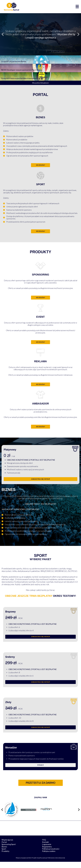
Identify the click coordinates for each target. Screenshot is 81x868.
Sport (4, 855)
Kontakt (45, 848)
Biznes (4, 853)
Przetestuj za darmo (41, 783)
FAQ (44, 846)
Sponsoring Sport (9, 850)
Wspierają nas (7, 846)
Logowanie (47, 850)
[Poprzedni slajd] (3, 34)
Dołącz (40, 765)
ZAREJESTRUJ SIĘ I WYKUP (41, 479)
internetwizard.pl (60, 864)
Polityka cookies (49, 857)
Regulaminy (47, 853)
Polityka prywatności (51, 855)
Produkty (5, 857)
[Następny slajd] (78, 34)
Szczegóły (40, 165)
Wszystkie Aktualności (40, 83)
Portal (4, 848)
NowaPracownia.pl (42, 864)
